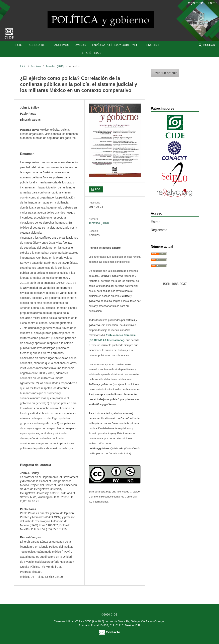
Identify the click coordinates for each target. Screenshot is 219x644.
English (153, 45)
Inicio (18, 45)
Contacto (109, 632)
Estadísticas (90, 53)
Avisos (81, 45)
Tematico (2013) (55, 66)
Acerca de (37, 45)
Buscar (209, 45)
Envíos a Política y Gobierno (115, 45)
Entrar (212, 3)
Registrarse (195, 3)
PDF (97, 189)
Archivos (62, 45)
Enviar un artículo (165, 73)
